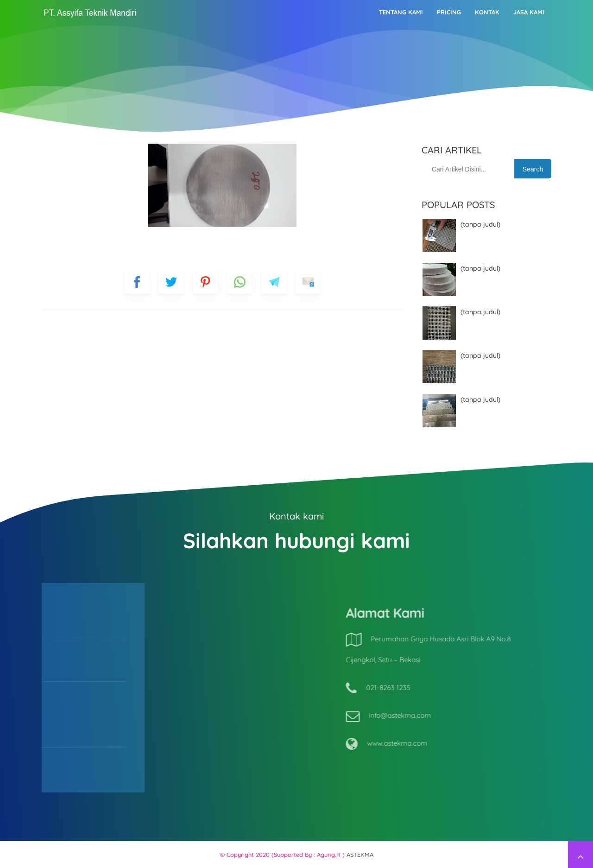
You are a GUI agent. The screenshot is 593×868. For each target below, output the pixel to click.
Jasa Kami (529, 12)
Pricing (449, 12)
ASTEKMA (360, 855)
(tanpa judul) (480, 224)
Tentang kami (401, 12)
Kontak (487, 12)
